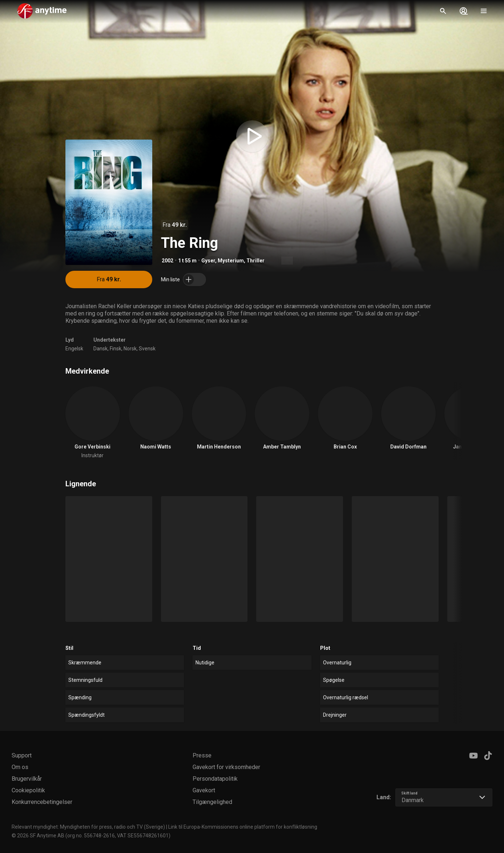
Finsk (116, 349)
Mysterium (231, 261)
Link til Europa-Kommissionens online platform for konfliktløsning (243, 827)
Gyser (208, 261)
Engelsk (74, 349)
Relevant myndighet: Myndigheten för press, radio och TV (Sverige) (88, 827)
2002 (168, 261)
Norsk (130, 349)
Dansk (100, 349)
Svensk (147, 349)
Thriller (255, 261)
